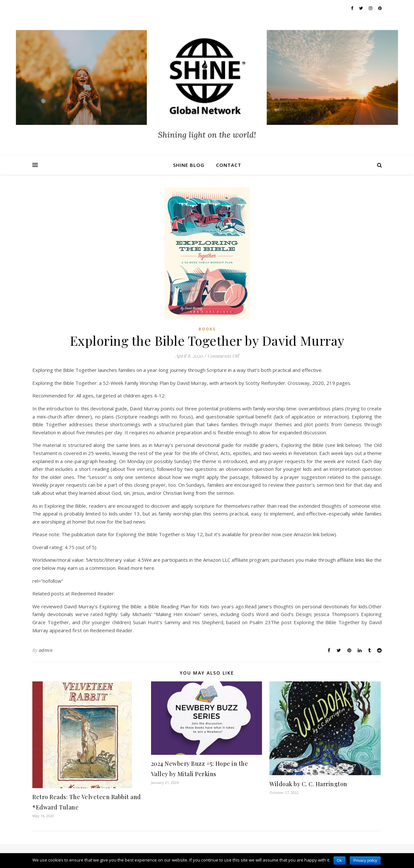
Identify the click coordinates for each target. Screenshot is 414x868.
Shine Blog (189, 165)
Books (207, 329)
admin (46, 650)
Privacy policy (365, 861)
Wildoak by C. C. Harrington (308, 784)
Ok (339, 861)
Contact (229, 165)
